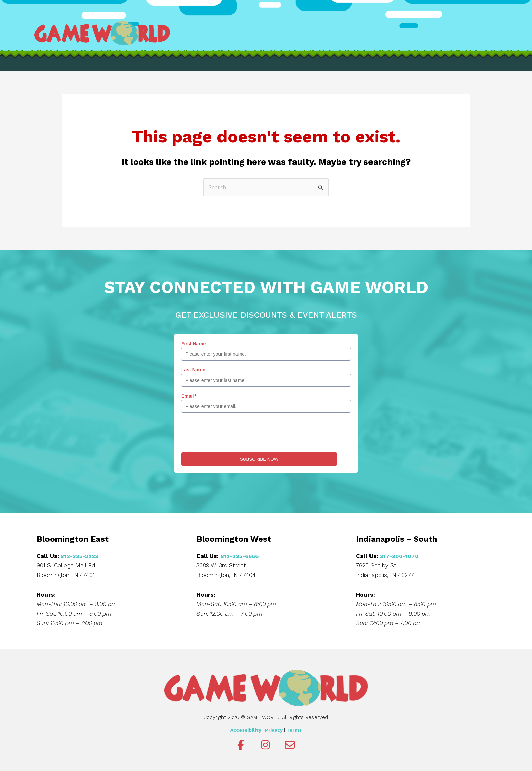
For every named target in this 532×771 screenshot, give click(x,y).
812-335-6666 (241, 556)
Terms (294, 730)
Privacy (274, 730)
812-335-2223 (80, 556)
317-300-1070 (400, 556)
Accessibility (246, 730)
